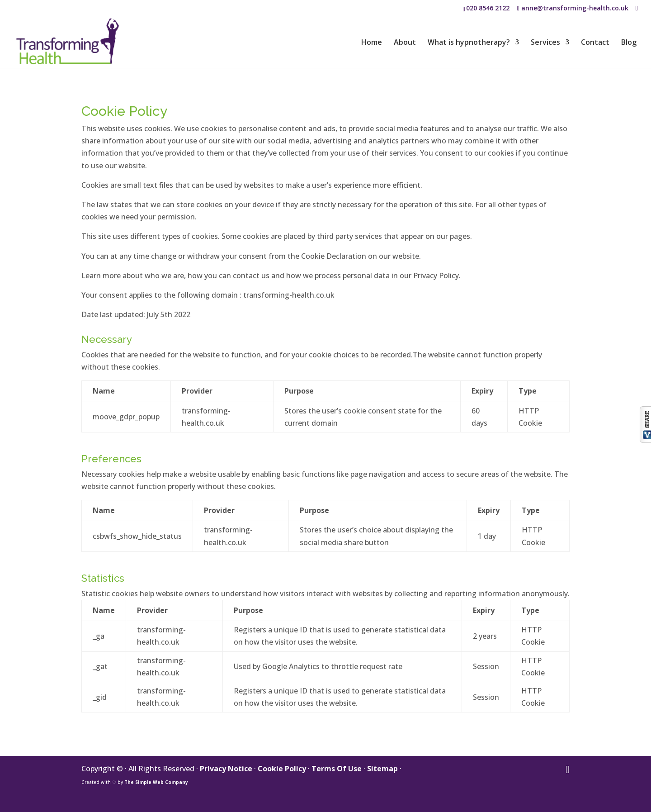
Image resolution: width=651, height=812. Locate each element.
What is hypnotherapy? (469, 43)
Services (545, 43)
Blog (629, 43)
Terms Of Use (337, 769)
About (405, 43)
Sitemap (382, 769)
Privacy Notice (226, 769)
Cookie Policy (282, 769)
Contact (595, 43)
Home (372, 43)
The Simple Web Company (156, 782)
